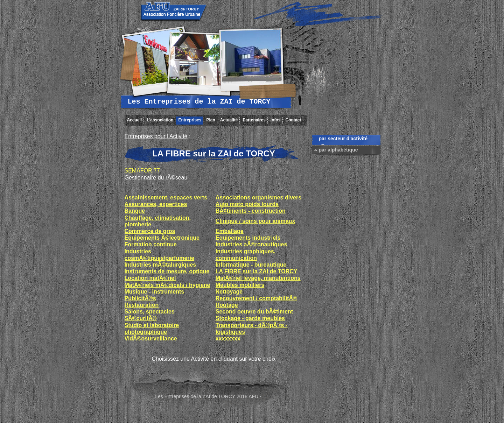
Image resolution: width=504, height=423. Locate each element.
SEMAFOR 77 (142, 171)
